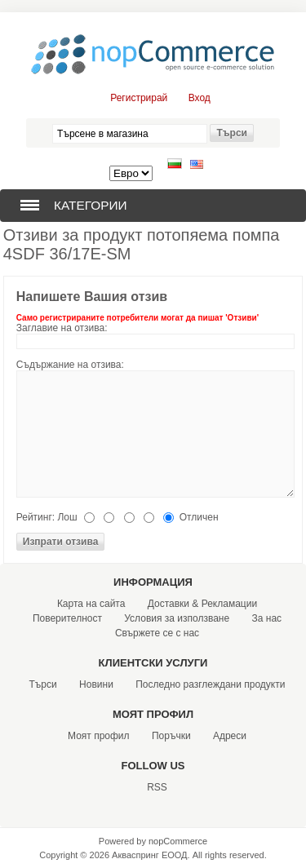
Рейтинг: (35, 517)
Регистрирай (139, 98)
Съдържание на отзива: (70, 365)
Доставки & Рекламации (202, 604)
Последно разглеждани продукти (210, 684)
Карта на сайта (91, 604)
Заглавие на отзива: (62, 328)
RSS (157, 787)
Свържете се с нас (157, 633)
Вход (200, 98)
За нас (267, 618)
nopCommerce (178, 841)
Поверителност (67, 618)
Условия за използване (177, 618)
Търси (43, 684)
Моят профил (99, 736)
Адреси (230, 736)
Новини (96, 684)
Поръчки (171, 736)
